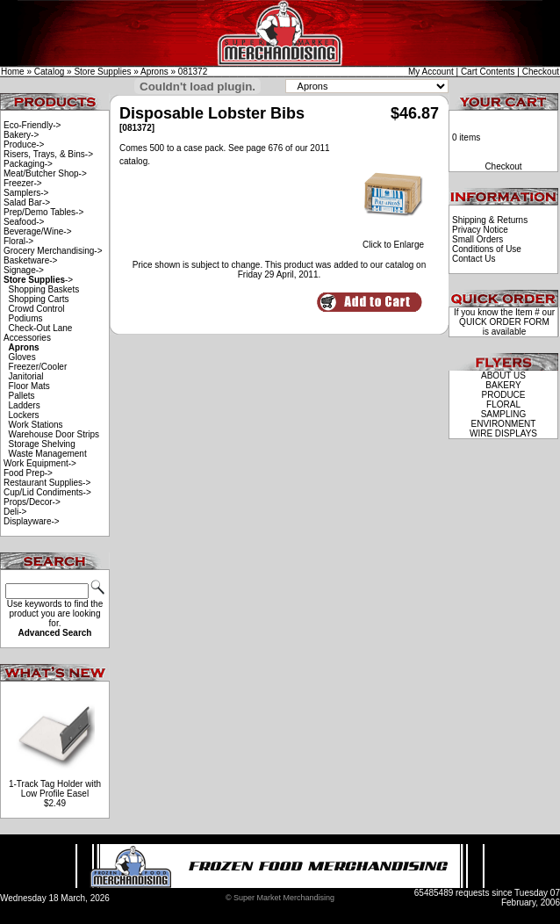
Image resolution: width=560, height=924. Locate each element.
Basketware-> (30, 260)
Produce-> (24, 144)
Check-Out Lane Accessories (38, 333)
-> (38, 280)
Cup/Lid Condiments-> (47, 492)
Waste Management (48, 454)
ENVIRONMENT (504, 424)
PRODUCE (503, 395)
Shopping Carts (39, 299)
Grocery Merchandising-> (53, 251)
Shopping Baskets (44, 289)
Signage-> (24, 270)
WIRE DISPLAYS (503, 433)
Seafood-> (24, 222)
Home (13, 72)
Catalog (49, 72)
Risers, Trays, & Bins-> (48, 154)
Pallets (22, 396)
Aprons (154, 72)
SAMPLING (504, 414)
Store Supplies (102, 72)
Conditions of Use (487, 249)
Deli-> (15, 512)
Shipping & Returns (490, 220)
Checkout (541, 72)
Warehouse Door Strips (54, 434)
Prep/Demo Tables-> (43, 212)
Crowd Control (37, 309)
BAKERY (503, 385)
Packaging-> (28, 164)
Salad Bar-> (27, 202)
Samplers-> (26, 193)
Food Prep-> (28, 473)
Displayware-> (32, 521)
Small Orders (477, 239)
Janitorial (26, 376)
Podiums (26, 318)
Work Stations (36, 425)
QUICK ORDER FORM (504, 322)
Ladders (25, 405)
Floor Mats (29, 386)
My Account (431, 72)
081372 (193, 72)
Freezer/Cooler (38, 367)
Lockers (24, 415)
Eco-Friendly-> (32, 125)
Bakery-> (21, 135)
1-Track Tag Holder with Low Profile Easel (55, 789)
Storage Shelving (42, 444)
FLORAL (503, 404)
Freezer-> (23, 183)
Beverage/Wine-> (38, 231)
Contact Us (474, 259)
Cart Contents (488, 72)
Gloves (22, 357)
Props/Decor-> (32, 502)
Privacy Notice (480, 230)
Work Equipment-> (40, 463)
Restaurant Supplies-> (47, 483)
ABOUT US (503, 375)
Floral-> (18, 241)
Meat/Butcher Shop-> (45, 173)
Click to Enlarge (393, 241)
